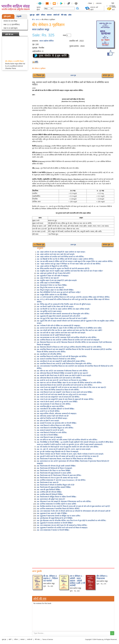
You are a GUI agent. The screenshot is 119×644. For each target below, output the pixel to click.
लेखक (90, 3)
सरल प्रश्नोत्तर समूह (41, 29)
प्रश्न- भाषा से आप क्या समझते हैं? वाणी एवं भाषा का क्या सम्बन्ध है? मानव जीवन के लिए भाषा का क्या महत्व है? (72, 387)
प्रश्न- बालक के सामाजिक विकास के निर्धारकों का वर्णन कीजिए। (56, 359)
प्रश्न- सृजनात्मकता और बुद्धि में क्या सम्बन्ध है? (51, 499)
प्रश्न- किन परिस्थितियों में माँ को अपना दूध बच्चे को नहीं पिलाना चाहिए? (59, 292)
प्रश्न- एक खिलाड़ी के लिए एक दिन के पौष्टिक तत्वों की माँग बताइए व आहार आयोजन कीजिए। (65, 259)
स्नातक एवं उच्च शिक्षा (10, 21)
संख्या (65, 35)
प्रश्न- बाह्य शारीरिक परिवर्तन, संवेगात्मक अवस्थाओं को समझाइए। (57, 414)
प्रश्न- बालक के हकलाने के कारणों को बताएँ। (50, 430)
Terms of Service (48, 639)
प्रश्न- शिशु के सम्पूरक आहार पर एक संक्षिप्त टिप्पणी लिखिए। (55, 290)
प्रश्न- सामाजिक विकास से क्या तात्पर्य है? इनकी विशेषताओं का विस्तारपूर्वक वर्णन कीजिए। (64, 364)
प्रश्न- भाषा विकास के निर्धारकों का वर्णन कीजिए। (52, 433)
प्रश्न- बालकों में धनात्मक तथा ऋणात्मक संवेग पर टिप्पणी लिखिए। (57, 423)
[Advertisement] (73, 549)
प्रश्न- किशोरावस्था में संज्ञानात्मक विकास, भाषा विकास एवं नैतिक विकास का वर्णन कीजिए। (65, 459)
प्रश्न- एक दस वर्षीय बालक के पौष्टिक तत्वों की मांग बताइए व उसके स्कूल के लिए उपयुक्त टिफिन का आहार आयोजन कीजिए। (75, 261)
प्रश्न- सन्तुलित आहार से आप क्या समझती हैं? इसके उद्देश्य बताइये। (57, 280)
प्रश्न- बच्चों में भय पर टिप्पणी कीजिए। (48, 411)
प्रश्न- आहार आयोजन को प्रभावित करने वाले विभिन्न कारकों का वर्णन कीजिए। (60, 257)
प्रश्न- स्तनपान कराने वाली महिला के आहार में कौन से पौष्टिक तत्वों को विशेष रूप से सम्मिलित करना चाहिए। (69, 328)
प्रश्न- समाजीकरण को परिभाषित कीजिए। (49, 354)
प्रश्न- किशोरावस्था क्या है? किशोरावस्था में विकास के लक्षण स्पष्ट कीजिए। (59, 475)
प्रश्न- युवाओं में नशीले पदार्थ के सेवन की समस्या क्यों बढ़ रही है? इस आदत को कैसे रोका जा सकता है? (68, 456)
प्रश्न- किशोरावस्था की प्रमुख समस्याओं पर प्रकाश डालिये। (54, 473)
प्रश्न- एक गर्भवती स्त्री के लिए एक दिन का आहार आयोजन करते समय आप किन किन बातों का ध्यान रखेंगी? (70, 330)
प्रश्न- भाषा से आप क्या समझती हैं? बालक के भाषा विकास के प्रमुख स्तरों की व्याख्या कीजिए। (65, 399)
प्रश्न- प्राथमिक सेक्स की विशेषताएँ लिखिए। (50, 494)
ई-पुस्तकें (19, 16)
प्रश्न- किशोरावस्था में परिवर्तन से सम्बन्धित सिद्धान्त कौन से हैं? (56, 485)
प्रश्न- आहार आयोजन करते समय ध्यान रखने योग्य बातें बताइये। (56, 254)
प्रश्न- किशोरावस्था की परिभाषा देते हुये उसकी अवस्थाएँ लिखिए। (56, 466)
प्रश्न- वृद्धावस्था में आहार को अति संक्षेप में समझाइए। (53, 276)
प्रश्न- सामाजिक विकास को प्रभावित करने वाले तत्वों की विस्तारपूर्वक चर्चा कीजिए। (62, 356)
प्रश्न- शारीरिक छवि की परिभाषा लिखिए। (49, 492)
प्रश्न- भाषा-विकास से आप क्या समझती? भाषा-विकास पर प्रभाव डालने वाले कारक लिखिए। (65, 392)
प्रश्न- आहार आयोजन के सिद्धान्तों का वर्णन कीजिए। (53, 266)
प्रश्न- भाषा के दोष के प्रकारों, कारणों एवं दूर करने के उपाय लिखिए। (57, 402)
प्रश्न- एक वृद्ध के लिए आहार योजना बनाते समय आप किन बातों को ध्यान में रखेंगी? (62, 318)
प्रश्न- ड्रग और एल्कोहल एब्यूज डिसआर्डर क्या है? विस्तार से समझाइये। (58, 452)
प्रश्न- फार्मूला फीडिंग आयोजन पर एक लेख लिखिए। (52, 295)
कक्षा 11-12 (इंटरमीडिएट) (12, 24)
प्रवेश (70, 15)
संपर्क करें (56, 15)
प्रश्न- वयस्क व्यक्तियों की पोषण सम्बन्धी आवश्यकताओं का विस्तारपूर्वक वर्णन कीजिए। (63, 314)
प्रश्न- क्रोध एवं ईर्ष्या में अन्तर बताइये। (48, 421)
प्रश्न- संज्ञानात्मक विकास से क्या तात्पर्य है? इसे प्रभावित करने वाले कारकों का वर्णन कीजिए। (65, 385)
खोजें (38, 15)
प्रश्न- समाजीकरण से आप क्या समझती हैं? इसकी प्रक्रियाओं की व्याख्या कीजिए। (61, 361)
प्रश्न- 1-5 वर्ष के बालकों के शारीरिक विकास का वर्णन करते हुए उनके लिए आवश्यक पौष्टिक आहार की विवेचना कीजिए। (73, 297)
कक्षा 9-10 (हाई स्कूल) (11, 28)
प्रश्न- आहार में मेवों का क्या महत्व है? (48, 278)
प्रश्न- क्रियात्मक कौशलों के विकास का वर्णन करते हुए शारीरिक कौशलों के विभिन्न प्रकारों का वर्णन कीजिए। (69, 347)
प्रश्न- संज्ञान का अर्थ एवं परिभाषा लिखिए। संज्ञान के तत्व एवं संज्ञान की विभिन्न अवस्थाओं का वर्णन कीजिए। (69, 383)
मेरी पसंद (64, 15)
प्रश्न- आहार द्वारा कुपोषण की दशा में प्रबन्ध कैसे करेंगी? (54, 273)
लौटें (36, 62)
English (112, 6)
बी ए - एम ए (36, 20)
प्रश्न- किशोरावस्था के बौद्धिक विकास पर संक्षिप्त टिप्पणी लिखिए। (57, 497)
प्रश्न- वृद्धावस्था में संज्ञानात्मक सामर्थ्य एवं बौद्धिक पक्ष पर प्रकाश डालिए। (59, 516)
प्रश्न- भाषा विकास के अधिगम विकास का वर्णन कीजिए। (54, 425)
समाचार (49, 15)
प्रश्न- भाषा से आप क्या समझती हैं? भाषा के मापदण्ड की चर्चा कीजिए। (58, 397)
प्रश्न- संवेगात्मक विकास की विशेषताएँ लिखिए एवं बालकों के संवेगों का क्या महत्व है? (63, 373)
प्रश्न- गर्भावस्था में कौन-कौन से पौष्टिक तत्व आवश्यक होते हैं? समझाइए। (59, 326)
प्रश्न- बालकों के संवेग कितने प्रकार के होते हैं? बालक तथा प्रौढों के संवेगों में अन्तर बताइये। (64, 375)
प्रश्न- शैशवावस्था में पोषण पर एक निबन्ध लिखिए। (52, 285)
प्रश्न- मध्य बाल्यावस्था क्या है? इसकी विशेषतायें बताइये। (54, 335)
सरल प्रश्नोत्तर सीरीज (47, 41)
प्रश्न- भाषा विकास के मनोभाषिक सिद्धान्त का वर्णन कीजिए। (55, 428)
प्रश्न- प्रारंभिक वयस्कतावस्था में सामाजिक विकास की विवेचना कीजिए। (58, 509)
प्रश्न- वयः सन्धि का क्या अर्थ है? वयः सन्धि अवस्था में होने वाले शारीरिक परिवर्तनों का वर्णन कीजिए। (67, 440)
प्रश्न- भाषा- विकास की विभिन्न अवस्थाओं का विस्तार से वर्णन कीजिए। (58, 390)
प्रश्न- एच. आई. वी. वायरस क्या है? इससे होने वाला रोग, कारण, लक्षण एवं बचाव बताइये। (64, 449)
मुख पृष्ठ (32, 15)
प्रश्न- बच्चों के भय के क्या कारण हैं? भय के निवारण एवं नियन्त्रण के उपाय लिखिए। (62, 380)
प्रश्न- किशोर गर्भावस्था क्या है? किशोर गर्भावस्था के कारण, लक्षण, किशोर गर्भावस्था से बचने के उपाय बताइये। (70, 454)
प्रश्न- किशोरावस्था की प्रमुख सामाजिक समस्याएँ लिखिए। (54, 487)
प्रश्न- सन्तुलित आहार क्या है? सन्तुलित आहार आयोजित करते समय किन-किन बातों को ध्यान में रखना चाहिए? (70, 271)
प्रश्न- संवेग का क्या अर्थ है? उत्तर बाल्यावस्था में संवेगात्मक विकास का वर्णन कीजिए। (62, 371)
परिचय (43, 15)
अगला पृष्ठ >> (108, 75)
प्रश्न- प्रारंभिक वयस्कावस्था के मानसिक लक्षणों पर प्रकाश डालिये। (57, 504)
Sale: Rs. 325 (43, 35)
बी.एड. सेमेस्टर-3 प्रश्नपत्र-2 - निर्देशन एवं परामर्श (51, 578)
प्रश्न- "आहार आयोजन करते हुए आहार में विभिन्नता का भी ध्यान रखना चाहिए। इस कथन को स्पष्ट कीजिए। (69, 264)
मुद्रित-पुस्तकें (7, 16)
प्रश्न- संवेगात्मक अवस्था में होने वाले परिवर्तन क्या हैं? (53, 416)
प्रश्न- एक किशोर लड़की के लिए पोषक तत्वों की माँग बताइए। (55, 307)
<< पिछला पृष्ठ (39, 75)
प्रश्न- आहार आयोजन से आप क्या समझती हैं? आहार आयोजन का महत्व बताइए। (61, 252)
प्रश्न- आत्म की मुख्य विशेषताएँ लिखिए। (49, 490)
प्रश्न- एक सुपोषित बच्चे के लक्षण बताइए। (49, 311)
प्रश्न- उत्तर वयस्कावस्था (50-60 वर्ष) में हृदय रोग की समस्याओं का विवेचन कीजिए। (62, 525)
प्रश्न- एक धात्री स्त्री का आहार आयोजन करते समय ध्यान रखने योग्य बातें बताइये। (61, 333)
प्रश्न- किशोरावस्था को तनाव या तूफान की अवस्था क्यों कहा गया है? (57, 478)
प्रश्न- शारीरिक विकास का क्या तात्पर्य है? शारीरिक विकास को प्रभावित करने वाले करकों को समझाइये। (68, 340)
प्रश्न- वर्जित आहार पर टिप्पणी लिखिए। (48, 283)
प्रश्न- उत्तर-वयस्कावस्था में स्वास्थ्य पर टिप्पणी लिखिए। (53, 530)
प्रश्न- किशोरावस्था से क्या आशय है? (48, 482)
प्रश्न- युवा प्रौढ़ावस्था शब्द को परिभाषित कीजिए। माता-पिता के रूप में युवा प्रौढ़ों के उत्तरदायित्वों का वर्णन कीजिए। (71, 521)
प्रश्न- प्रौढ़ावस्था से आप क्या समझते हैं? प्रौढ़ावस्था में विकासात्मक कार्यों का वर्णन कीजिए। (64, 501)
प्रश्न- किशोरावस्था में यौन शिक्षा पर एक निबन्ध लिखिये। (54, 471)
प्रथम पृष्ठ (73, 75)
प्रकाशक (99, 3)
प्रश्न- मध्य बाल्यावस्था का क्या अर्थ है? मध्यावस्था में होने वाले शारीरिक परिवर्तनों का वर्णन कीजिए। (67, 337)
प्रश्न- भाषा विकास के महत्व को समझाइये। (50, 437)
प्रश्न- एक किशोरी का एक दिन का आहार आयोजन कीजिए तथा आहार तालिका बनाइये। (63, 309)
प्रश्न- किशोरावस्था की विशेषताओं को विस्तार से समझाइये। (55, 468)
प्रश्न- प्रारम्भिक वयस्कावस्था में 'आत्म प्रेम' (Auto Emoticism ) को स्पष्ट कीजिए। (61, 480)
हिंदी (113, 3)
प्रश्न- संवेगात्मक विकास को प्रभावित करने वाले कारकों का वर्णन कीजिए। (59, 378)
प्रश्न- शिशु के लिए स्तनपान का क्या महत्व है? (50, 288)
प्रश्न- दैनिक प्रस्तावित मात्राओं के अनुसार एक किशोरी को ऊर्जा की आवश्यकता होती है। (63, 269)
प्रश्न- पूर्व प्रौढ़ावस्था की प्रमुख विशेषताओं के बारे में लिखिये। (55, 518)
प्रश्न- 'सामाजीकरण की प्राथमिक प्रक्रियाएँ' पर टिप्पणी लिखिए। (56, 409)
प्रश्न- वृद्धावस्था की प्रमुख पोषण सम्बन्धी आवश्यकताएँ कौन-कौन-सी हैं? (59, 316)
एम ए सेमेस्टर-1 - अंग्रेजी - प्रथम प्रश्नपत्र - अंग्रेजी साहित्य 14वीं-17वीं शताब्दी (77, 581)
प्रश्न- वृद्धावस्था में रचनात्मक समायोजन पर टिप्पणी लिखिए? (55, 523)
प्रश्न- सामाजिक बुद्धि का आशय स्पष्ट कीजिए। (51, 406)
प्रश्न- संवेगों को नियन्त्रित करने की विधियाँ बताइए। (52, 418)
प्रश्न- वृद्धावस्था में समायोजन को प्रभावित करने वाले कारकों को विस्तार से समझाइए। (62, 528)
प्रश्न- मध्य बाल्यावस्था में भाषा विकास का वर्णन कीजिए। (54, 404)
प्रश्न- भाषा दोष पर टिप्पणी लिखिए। (48, 435)
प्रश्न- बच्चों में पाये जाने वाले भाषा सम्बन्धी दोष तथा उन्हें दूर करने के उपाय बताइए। (62, 395)
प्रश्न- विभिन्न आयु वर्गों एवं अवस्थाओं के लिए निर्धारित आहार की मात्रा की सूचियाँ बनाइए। (64, 304)
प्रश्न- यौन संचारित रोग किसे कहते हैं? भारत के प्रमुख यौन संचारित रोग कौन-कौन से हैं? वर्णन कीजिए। (68, 447)
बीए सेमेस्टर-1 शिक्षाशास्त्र (102, 577)
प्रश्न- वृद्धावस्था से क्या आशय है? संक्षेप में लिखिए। (52, 513)
